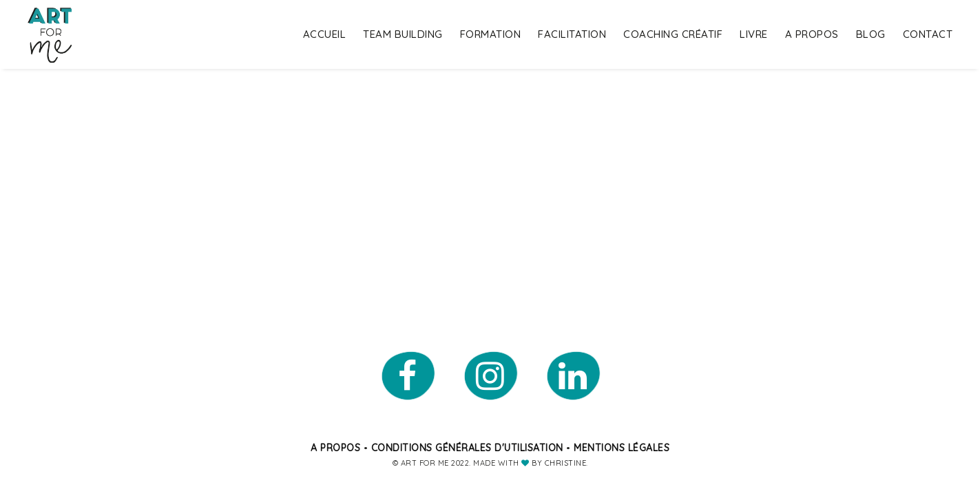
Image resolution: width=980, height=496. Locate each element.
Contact (928, 34)
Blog (871, 34)
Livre (754, 34)
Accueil (325, 34)
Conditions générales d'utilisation (467, 448)
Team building (403, 34)
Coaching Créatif (673, 34)
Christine (566, 463)
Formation (491, 34)
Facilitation (572, 34)
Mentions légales (622, 448)
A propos (812, 34)
